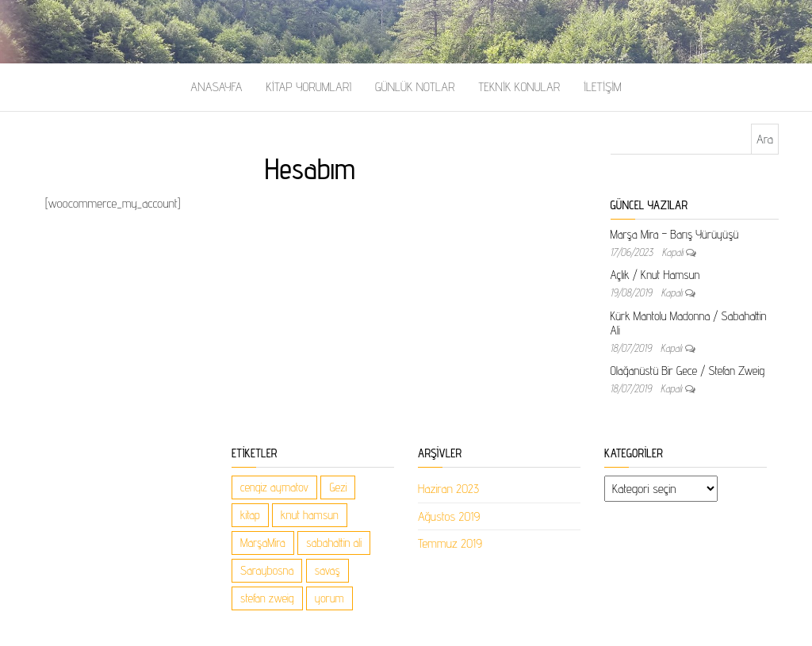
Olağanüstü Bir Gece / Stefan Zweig (688, 371)
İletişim (603, 87)
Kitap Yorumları (309, 87)
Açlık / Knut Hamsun (655, 275)
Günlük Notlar (415, 87)
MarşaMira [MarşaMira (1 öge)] (263, 543)
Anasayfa (216, 87)
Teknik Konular (519, 87)
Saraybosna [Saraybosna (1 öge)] (267, 570)
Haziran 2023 (448, 489)
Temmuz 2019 (450, 543)
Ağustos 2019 (449, 516)
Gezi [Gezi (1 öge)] (338, 487)
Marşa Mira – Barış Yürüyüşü (675, 234)
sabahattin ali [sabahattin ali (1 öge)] (334, 543)
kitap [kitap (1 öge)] (250, 515)
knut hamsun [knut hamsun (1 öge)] (310, 515)
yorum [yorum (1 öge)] (329, 598)
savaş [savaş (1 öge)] (327, 570)
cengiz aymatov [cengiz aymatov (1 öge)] (274, 487)
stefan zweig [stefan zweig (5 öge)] (267, 598)
